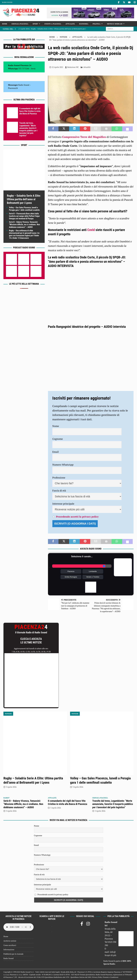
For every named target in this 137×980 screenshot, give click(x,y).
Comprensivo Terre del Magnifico (84, 137)
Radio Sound (7, 2)
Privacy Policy (97, 977)
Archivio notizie (10, 941)
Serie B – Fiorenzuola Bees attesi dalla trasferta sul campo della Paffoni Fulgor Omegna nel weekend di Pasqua (24, 216)
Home (5, 24)
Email (56, 452)
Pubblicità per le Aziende (13, 954)
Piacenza (71, 571)
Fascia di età (59, 490)
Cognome (58, 439)
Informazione (9, 950)
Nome (56, 426)
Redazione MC (73, 67)
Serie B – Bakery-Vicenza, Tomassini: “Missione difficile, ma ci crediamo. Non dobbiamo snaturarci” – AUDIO (24, 224)
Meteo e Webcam (115, 24)
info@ (113, 952)
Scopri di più (110, 955)
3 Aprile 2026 (11, 787)
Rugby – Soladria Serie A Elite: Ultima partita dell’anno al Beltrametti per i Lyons (24, 199)
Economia (84, 24)
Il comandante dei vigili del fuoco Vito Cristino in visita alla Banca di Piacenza (30, 111)
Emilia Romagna (71, 577)
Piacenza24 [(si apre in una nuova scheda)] (13, 88)
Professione (59, 478)
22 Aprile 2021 (58, 67)
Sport (35, 24)
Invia (33, 68)
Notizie (63, 37)
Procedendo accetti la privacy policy (77, 517)
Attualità (70, 24)
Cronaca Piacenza (20, 24)
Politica (97, 24)
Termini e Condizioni (111, 977)
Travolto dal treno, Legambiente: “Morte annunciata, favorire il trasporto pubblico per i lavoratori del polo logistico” (113, 804)
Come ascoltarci (10, 945)
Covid (91, 230)
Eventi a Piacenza (53, 24)
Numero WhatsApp (63, 465)
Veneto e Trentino (93, 577)
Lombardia (93, 571)
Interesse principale (63, 504)
